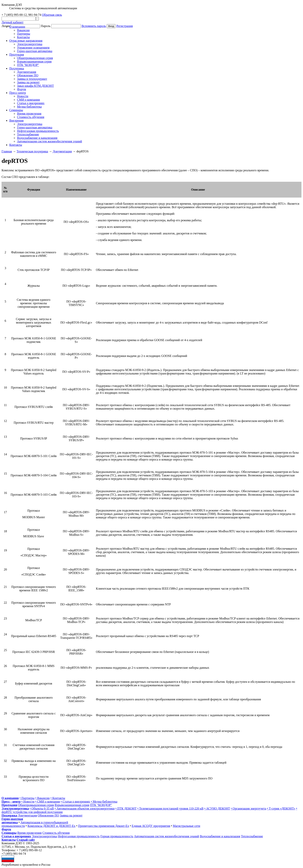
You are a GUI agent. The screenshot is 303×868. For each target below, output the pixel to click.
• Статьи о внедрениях (76, 802)
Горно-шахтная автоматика (35, 51)
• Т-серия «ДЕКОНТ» (281, 808)
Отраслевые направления (26, 41)
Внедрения (16, 120)
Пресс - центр (11, 802)
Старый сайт (26, 840)
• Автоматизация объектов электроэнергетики (85, 808)
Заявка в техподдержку (32, 79)
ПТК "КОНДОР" (28, 65)
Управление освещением (33, 48)
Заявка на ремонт (28, 82)
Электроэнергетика (30, 44)
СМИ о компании (29, 100)
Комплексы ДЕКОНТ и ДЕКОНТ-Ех (51, 826)
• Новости (28, 802)
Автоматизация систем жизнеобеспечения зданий (49, 141)
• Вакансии (42, 798)
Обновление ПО (28, 75)
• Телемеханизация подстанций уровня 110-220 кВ (170, 808)
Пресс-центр (18, 93)
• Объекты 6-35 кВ (42, 808)
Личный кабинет (12, 22)
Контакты (23, 37)
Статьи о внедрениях (31, 103)
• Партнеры (27, 798)
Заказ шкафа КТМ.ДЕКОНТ (35, 86)
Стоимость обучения (31, 117)
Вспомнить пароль (94, 26)
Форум (21, 89)
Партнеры (24, 34)
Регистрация (125, 26)
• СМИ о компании (48, 802)
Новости (23, 96)
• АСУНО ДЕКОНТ (217, 808)
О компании (17, 27)
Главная (7, 151)
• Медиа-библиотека (104, 802)
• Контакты (58, 798)
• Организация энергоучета (248, 808)
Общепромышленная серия (35, 58)
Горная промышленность (117, 836)
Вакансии (23, 30)
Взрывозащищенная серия (34, 61)
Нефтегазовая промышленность (38, 131)
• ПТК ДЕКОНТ (126, 808)
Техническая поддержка (32, 151)
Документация (27, 72)
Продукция (17, 55)
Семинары (9, 833)
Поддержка (17, 68)
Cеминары (16, 110)
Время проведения (29, 114)
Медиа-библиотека (29, 107)
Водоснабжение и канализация (37, 138)
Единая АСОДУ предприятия (151, 826)
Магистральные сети (186, 826)
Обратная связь (52, 15)
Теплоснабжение (28, 134)
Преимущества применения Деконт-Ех (104, 826)
